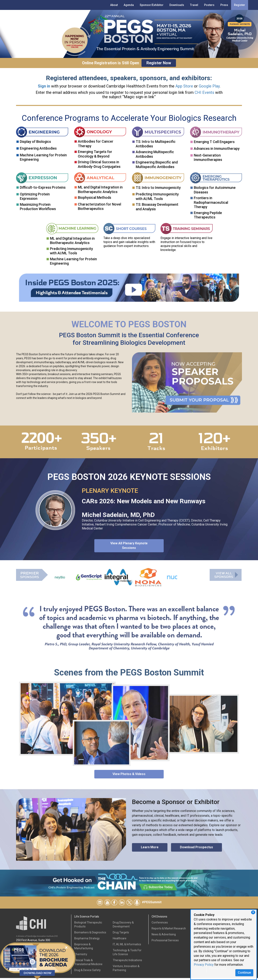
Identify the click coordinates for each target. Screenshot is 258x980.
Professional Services (165, 942)
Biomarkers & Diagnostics (90, 934)
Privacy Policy (204, 965)
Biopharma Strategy (87, 940)
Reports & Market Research (169, 930)
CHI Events (204, 92)
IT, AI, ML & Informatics (127, 946)
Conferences (160, 924)
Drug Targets (121, 934)
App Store (184, 86)
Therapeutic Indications (127, 962)
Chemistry (81, 956)
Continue (244, 973)
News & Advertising (164, 936)
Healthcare (120, 940)
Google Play (209, 86)
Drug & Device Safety (87, 972)
